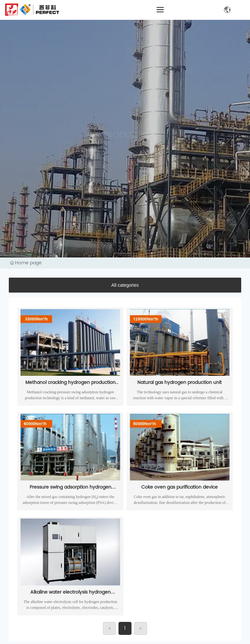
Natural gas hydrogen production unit (180, 382)
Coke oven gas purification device (180, 487)
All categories (125, 285)
